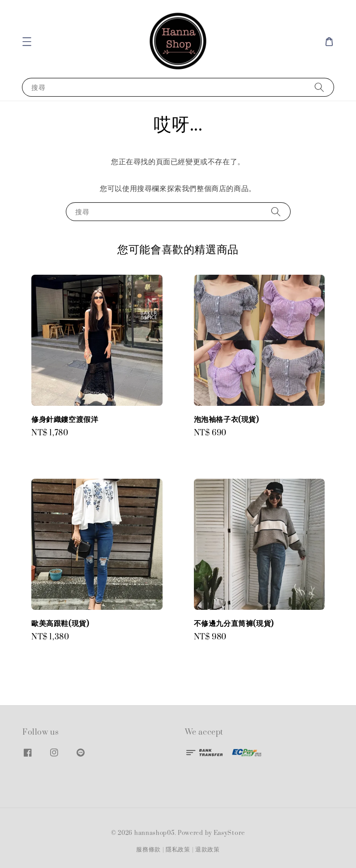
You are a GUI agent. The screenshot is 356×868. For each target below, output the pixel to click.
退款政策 (208, 850)
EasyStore (229, 833)
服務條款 (148, 850)
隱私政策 (178, 850)
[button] (27, 42)
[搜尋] (319, 87)
